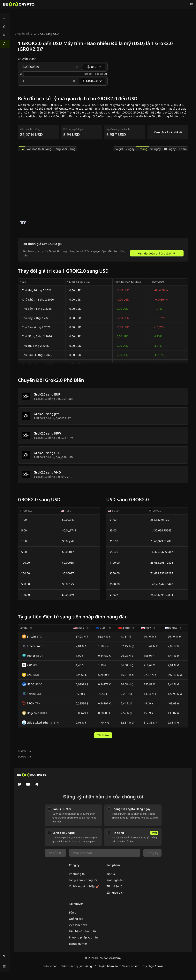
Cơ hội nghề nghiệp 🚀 (84, 886)
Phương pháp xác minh (84, 937)
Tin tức (111, 874)
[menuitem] (5, 18)
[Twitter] (19, 785)
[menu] (5, 31)
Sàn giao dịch (115, 893)
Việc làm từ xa (78, 925)
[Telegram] (37, 785)
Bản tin (74, 912)
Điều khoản (50, 966)
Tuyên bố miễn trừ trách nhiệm (119, 966)
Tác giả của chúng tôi (83, 880)
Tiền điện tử (114, 886)
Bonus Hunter (78, 944)
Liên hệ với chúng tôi (83, 931)
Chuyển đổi (22, 34)
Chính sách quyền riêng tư (78, 966)
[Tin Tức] (19, 5)
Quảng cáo (76, 919)
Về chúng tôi (77, 874)
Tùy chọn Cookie (153, 966)
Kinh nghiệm (115, 880)
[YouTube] (28, 785)
